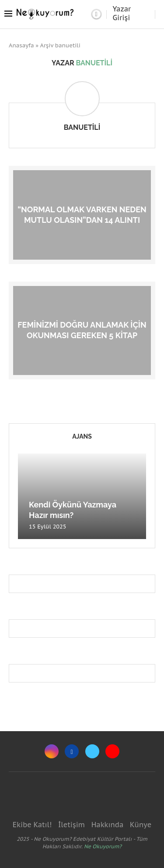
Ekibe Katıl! (32, 825)
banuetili (82, 127)
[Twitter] (92, 751)
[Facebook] (72, 751)
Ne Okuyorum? (103, 846)
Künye (141, 825)
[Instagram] (52, 751)
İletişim (72, 825)
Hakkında (108, 825)
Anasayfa (21, 45)
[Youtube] (112, 751)
